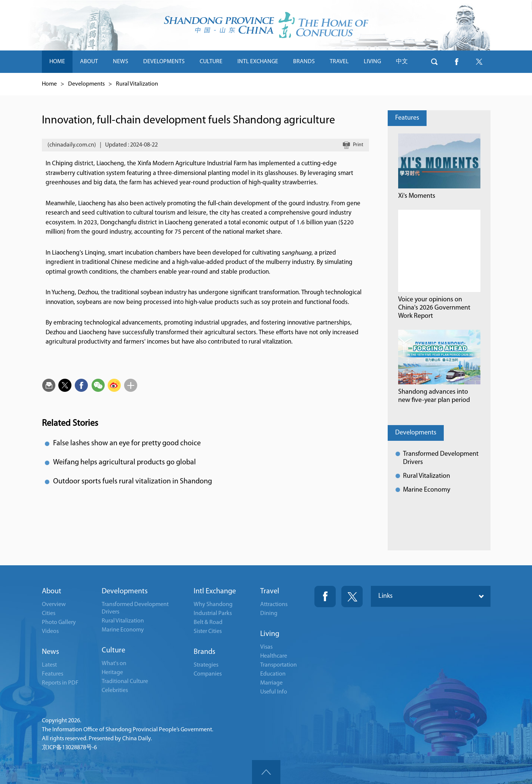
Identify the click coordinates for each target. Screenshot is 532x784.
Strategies (206, 665)
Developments (86, 84)
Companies (208, 674)
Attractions (274, 605)
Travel (270, 591)
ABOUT (89, 62)
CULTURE (211, 62)
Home (49, 84)
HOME (57, 62)
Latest (49, 665)
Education (273, 674)
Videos (50, 631)
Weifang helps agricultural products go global (124, 462)
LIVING (372, 62)
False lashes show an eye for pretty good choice (127, 443)
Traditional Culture (125, 682)
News (50, 652)
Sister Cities (208, 631)
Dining (269, 614)
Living (270, 634)
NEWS (121, 62)
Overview (54, 605)
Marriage (271, 683)
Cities (49, 614)
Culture (113, 651)
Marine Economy (427, 490)
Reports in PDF (60, 683)
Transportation (279, 665)
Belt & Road (208, 622)
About (52, 591)
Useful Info (274, 692)
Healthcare (274, 656)
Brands (205, 652)
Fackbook (325, 597)
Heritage (112, 673)
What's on (114, 664)
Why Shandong (213, 605)
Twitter (352, 597)
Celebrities (115, 691)
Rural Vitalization (137, 84)
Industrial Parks (213, 614)
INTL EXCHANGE (258, 62)
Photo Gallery (59, 622)
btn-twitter (479, 62)
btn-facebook (457, 62)
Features (407, 118)
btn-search (434, 62)
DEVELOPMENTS (164, 62)
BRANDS (304, 62)
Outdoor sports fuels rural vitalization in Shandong (133, 482)
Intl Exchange (215, 591)
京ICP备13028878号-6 (69, 748)
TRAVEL (339, 62)
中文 (402, 62)
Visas (266, 647)
